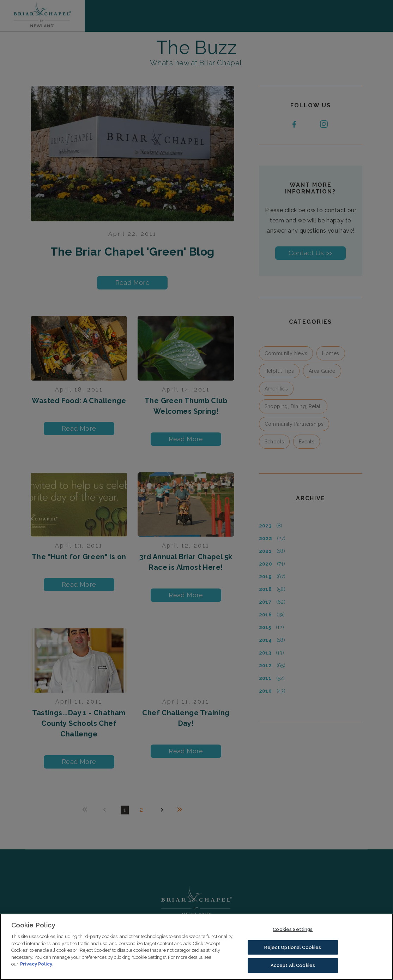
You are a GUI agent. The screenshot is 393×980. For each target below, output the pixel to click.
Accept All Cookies (293, 966)
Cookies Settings (293, 930)
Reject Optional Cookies (293, 948)
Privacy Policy (36, 965)
